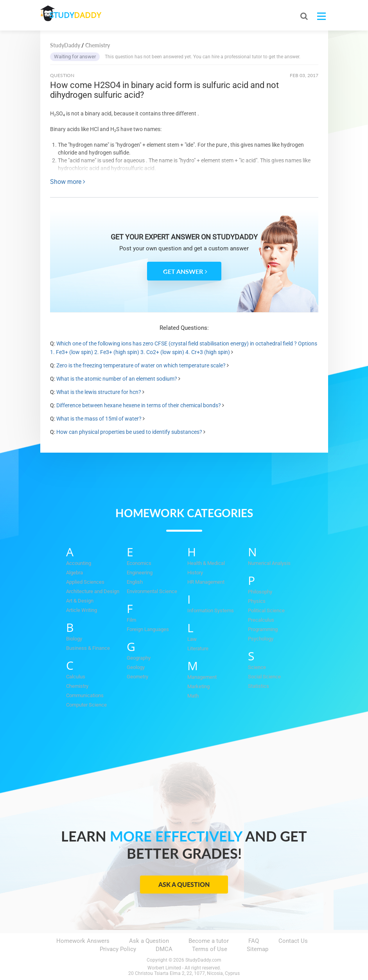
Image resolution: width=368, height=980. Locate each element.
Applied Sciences (85, 582)
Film (131, 620)
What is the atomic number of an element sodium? (117, 379)
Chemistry (77, 686)
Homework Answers (83, 941)
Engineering (140, 573)
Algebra (74, 573)
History (195, 573)
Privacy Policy (118, 949)
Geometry (137, 677)
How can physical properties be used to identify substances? (129, 432)
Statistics (258, 686)
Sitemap (258, 949)
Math (193, 696)
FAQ (254, 941)
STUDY (82, 15)
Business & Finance (88, 648)
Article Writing (82, 610)
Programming (263, 629)
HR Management (206, 582)
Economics (139, 563)
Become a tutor (209, 941)
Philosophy (260, 592)
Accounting (79, 563)
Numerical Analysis (269, 563)
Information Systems (211, 610)
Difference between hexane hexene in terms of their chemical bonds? (139, 405)
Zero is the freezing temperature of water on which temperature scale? (142, 365)
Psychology (261, 639)
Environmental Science (152, 591)
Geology (136, 667)
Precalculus (261, 620)
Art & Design (80, 601)
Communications (85, 695)
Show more (68, 182)
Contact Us (293, 941)
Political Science (266, 610)
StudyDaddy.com (203, 960)
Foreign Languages (148, 629)
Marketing (198, 686)
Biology (74, 639)
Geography (139, 658)
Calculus (76, 677)
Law (192, 639)
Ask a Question (184, 884)
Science (257, 667)
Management (202, 677)
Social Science (264, 677)
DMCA (164, 949)
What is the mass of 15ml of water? (100, 419)
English (135, 582)
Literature (198, 648)
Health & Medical (206, 563)
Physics (257, 601)
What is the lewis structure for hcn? (99, 392)
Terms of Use (210, 949)
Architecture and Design (93, 591)
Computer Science (86, 705)
